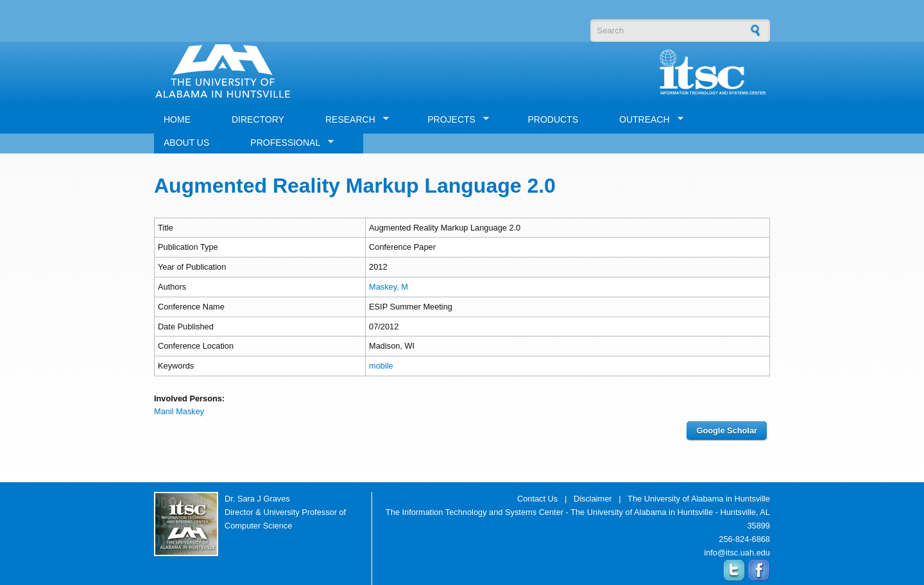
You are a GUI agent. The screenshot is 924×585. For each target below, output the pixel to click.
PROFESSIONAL (287, 143)
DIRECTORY (258, 119)
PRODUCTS (553, 119)
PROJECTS (453, 120)
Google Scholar (727, 431)
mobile (381, 366)
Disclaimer (593, 499)
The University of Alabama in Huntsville (699, 499)
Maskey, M (389, 287)
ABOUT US (186, 143)
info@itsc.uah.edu (737, 553)
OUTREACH (646, 120)
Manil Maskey (179, 411)
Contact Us (537, 499)
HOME (177, 119)
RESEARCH (352, 120)
